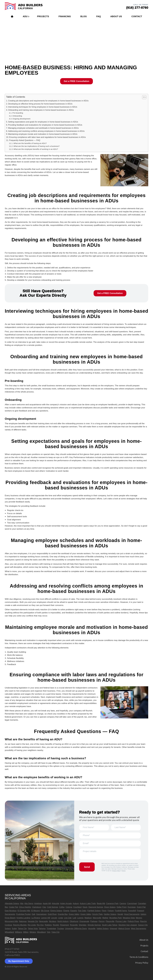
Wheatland (9, 932)
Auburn (76, 904)
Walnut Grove (124, 929)
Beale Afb (101, 904)
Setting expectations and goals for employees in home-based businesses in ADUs (43, 122)
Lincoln (54, 918)
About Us (116, 16)
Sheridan (83, 925)
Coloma (69, 907)
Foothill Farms (121, 911)
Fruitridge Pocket (23, 914)
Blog (84, 16)
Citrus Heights (25, 907)
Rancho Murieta (20, 925)
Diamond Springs (96, 907)
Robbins (48, 925)
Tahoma (42, 929)
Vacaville (92, 929)
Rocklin (56, 925)
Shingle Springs (94, 925)
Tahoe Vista (33, 929)
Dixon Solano (110, 907)
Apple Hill (47, 904)
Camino (123, 904)
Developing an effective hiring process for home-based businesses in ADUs (40, 104)
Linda (61, 918)
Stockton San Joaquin (128, 925)
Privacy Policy (116, 871)
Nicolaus (53, 921)
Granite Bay (63, 914)
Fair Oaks (82, 911)
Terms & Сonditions (139, 957)
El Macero (36, 911)
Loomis (80, 918)
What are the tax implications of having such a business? (36, 146)
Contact (137, 16)
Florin (104, 911)
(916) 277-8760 (12, 949)
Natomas (23, 921)
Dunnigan (132, 907)
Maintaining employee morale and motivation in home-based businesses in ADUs (43, 134)
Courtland (77, 907)
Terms (124, 871)
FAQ (99, 16)
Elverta (66, 911)
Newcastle (44, 921)
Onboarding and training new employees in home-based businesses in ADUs (41, 110)
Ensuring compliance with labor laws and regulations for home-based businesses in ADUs (48, 137)
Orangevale (84, 921)
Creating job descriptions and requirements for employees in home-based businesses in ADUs (48, 101)
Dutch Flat (141, 907)
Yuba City (55, 932)
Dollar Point (122, 907)
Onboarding (17, 116)
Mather (105, 918)
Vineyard (113, 929)
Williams (19, 932)
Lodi (74, 918)
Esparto (74, 911)
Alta (22, 904)
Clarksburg (37, 907)
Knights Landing (23, 918)
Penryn (102, 921)
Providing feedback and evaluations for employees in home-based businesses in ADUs (45, 125)
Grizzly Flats (97, 914)
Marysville (97, 918)
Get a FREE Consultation (76, 81)
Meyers (139, 918)
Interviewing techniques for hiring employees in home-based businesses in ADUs (43, 107)
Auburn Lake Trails (88, 904)
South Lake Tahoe (110, 925)
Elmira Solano (56, 911)
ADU (25, 16)
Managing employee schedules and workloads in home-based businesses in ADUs (43, 128)
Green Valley (86, 914)
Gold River (52, 914)
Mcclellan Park (115, 918)
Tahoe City (22, 929)
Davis (85, 907)
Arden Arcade (66, 904)
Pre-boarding (18, 113)
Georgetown (41, 914)
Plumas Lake (121, 921)
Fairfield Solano (94, 911)
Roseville (74, 925)
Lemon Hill (46, 918)
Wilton (26, 932)
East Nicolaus (11, 911)
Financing (65, 16)
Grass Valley (74, 914)
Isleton (143, 914)
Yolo (49, 932)
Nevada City (33, 921)
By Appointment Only (19, 961)
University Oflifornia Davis (76, 929)
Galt (33, 914)
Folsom (111, 911)
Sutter (14, 929)
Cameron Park (112, 904)
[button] (143, 97)
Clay (44, 907)
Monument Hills (11, 921)
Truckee (61, 929)
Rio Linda (32, 925)
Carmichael (132, 904)
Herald (120, 914)
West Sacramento (138, 929)
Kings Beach (10, 918)
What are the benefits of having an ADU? (30, 143)
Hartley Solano (110, 914)
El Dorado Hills (24, 911)
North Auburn (63, 921)
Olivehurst (74, 921)
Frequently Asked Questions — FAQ (25, 140)
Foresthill (132, 911)
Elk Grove (45, 911)
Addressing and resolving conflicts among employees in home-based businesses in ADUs (46, 131)
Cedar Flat (13, 907)
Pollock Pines (133, 921)
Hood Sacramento (132, 914)
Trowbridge (51, 929)
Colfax (62, 907)
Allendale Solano (12, 904)
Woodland (41, 932)
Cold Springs (53, 907)
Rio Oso (40, 925)
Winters (33, 932)
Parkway (94, 921)
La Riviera (36, 918)
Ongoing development (21, 119)
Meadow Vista (129, 918)
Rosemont (64, 925)
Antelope (38, 904)
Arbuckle (55, 904)
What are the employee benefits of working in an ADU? (36, 149)
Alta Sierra (29, 904)
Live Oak (68, 918)
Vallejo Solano (103, 929)
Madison (88, 918)
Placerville (110, 921)
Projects (43, 16)
